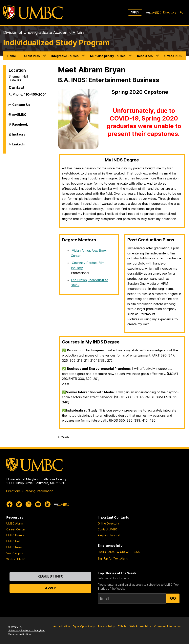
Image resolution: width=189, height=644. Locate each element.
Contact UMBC (107, 529)
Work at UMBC (16, 559)
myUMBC (19, 116)
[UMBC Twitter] (19, 504)
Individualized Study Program (56, 43)
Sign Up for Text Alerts (113, 558)
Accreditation (62, 626)
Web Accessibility (140, 626)
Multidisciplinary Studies (108, 56)
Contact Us (21, 105)
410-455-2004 (35, 94)
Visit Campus (15, 553)
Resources (145, 56)
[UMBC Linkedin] (48, 504)
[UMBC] (33, 12)
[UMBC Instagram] (29, 504)
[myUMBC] (153, 12)
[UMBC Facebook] (10, 504)
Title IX (122, 626)
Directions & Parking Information (30, 491)
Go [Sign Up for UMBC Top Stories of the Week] (173, 598)
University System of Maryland (27, 630)
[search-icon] (181, 12)
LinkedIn (19, 146)
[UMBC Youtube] (38, 504)
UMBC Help (14, 541)
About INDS (32, 56)
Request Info (51, 576)
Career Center (16, 529)
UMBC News (14, 547)
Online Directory (108, 523)
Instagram (20, 136)
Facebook (20, 126)
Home (12, 56)
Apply (135, 12)
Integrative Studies (65, 56)
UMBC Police (106, 552)
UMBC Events (15, 535)
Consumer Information (168, 626)
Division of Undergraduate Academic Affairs (44, 32)
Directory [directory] (170, 12)
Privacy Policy (106, 626)
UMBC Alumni (15, 523)
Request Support (109, 535)
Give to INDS (173, 56)
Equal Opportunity (84, 626)
